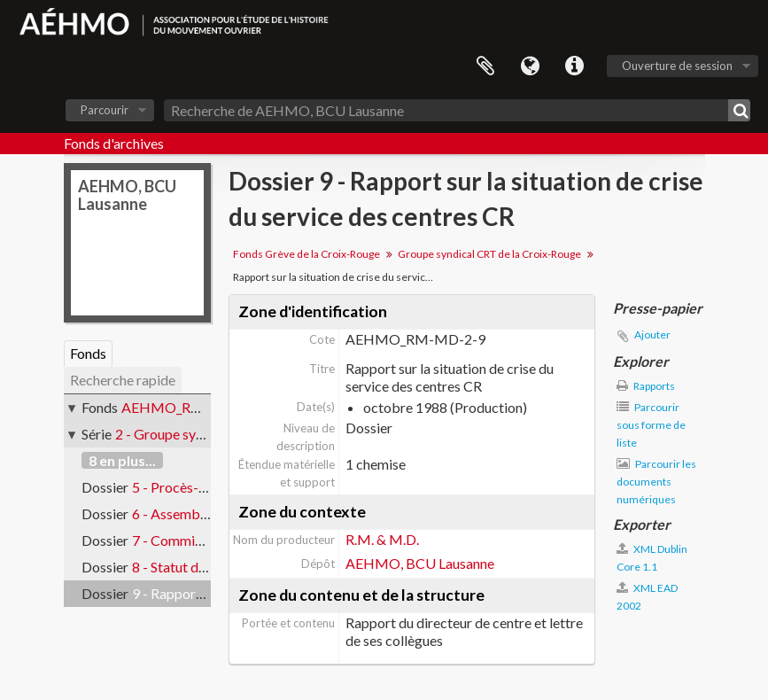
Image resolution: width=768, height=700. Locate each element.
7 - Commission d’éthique (208, 540)
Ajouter (652, 334)
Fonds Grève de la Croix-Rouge (306, 254)
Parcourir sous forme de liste (651, 425)
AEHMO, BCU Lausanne (420, 563)
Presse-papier (485, 66)
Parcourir (105, 110)
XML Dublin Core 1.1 (652, 558)
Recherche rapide (123, 380)
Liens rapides (574, 66)
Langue (530, 66)
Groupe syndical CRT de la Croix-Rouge (489, 254)
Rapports (646, 386)
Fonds (88, 353)
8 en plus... (122, 460)
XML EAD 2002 (647, 597)
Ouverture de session (677, 66)
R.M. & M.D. (382, 539)
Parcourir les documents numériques (656, 482)
